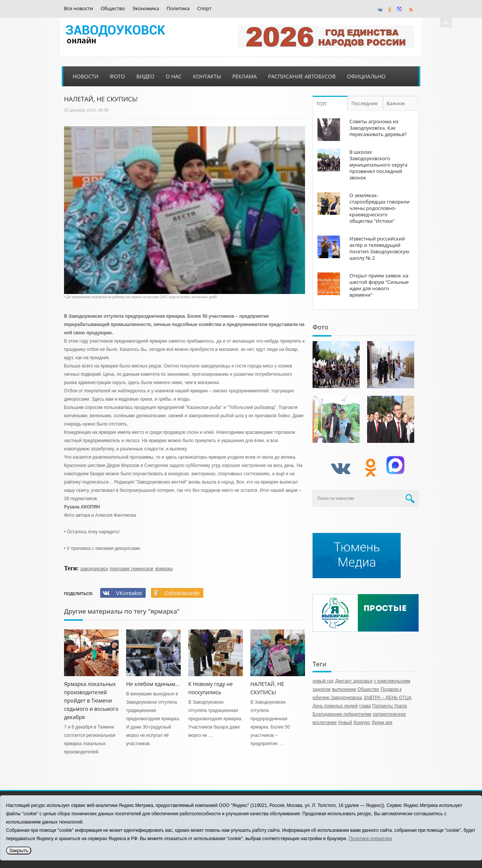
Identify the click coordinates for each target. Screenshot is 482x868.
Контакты (207, 76)
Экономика (146, 8)
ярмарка (164, 569)
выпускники (344, 689)
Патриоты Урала (390, 706)
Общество (113, 8)
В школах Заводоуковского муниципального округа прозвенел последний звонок (378, 165)
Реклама (245, 76)
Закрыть (19, 850)
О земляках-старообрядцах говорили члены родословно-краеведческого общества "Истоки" (380, 208)
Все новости (79, 8)
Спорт (204, 8)
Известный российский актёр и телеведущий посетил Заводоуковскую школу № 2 (379, 248)
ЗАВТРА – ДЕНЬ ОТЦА (387, 698)
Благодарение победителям (342, 714)
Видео (145, 76)
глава (365, 706)
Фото (117, 76)
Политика (178, 8)
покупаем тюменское (132, 569)
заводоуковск (94, 569)
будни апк (382, 723)
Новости (85, 76)
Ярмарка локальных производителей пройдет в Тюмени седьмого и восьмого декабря (91, 700)
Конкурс (362, 723)
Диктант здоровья (354, 681)
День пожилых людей (335, 706)
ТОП (321, 104)
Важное (396, 103)
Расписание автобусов (302, 76)
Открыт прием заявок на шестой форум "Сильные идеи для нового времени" (379, 285)
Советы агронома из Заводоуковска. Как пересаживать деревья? (378, 128)
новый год (323, 681)
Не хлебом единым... (153, 684)
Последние (365, 103)
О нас (174, 76)
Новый (345, 723)
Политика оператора (370, 839)
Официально (366, 76)
